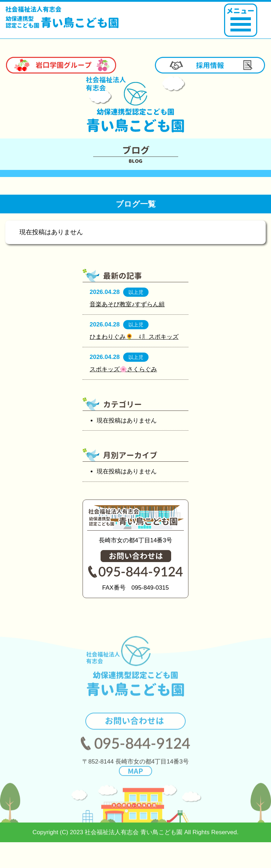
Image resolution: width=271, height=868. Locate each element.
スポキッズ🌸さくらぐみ (123, 369)
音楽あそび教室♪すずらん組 (127, 304)
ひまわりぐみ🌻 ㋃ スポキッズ (134, 337)
